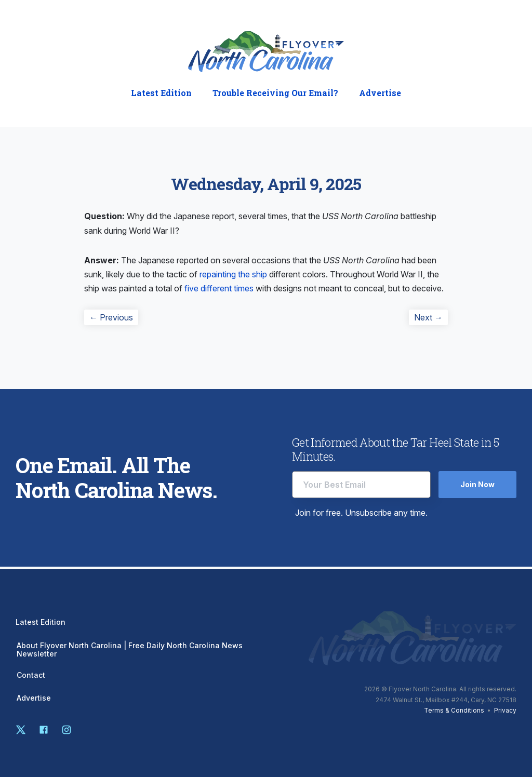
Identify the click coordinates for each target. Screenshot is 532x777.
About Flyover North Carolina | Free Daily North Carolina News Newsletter (130, 650)
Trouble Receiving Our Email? (275, 93)
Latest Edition (161, 93)
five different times (219, 288)
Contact (31, 675)
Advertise (380, 93)
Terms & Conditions (454, 710)
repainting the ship (233, 274)
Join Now (477, 484)
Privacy (505, 710)
